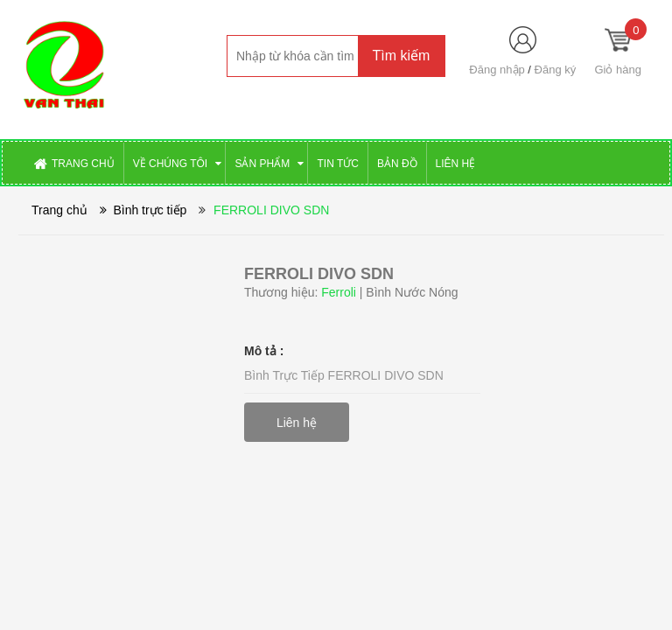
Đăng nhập (497, 70)
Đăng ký (556, 70)
